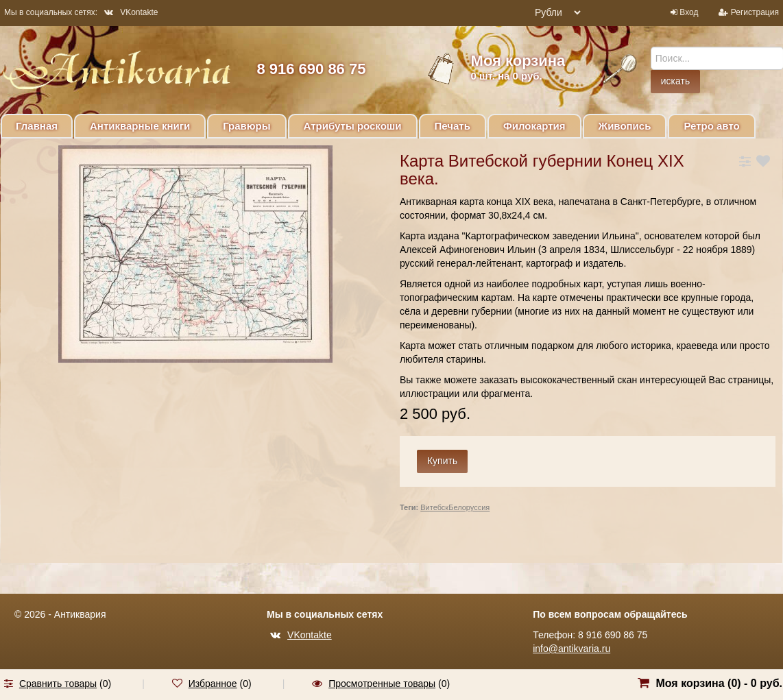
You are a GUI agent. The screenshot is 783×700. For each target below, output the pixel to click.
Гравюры (246, 126)
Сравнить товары (58, 684)
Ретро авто (711, 126)
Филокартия (534, 126)
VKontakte (131, 12)
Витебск (434, 507)
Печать (453, 126)
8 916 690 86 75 (311, 69)
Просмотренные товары (382, 684)
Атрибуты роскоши (353, 126)
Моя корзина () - (719, 683)
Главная (37, 126)
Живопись (625, 126)
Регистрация (755, 12)
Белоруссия (469, 507)
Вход (689, 12)
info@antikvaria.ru (571, 649)
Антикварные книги (140, 126)
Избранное (213, 684)
